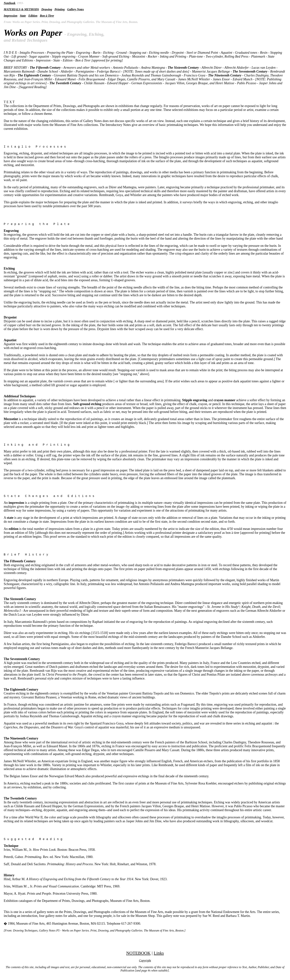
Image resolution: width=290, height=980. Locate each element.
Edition (33, 16)
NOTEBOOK (138, 957)
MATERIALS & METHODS (21, 9)
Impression (11, 16)
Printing (60, 9)
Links (159, 957)
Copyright (145, 965)
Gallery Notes (75, 9)
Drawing (47, 9)
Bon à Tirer (47, 16)
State (23, 16)
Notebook (10, 3)
